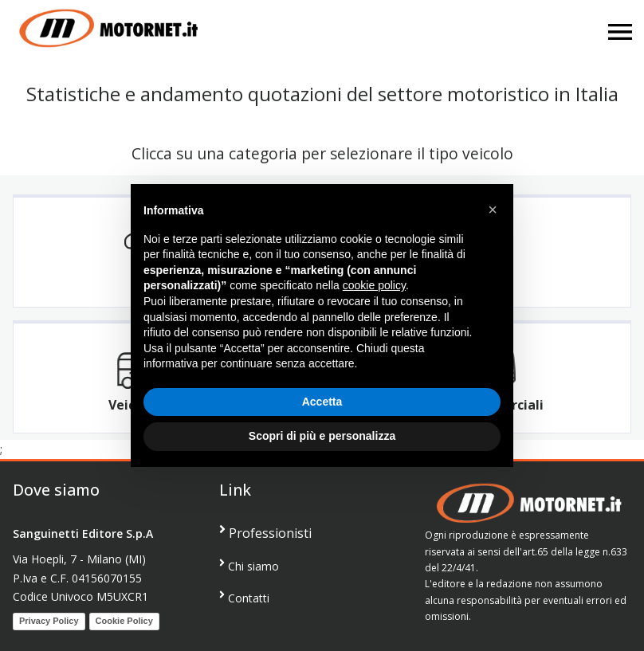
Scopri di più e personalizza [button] (322, 436)
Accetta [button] (322, 402)
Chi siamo (249, 565)
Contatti (244, 597)
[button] (493, 210)
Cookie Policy (124, 621)
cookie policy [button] (374, 285)
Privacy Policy (49, 621)
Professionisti (265, 532)
